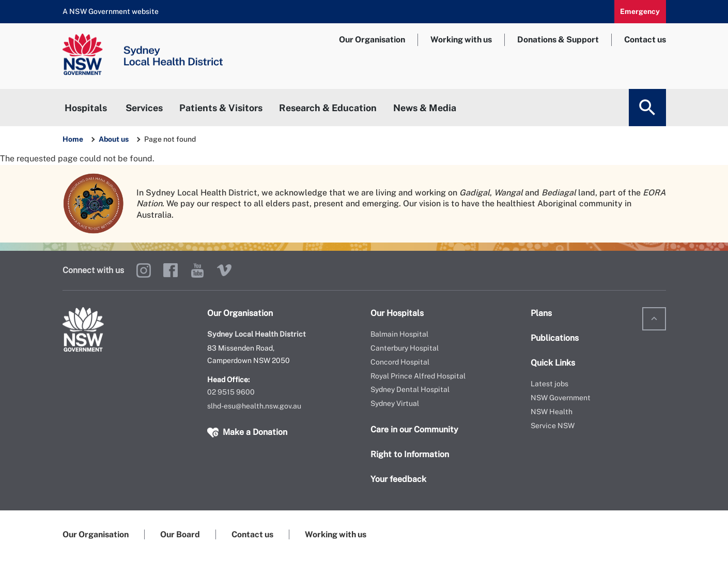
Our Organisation (372, 40)
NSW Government (561, 398)
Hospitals (86, 108)
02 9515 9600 (231, 392)
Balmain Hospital (399, 334)
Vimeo (224, 270)
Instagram (144, 270)
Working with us (461, 40)
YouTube (197, 270)
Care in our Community (414, 429)
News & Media (425, 108)
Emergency (640, 11)
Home (73, 139)
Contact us (645, 40)
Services (144, 108)
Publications (555, 338)
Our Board (180, 534)
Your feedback (398, 479)
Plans (541, 313)
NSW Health (552, 412)
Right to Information (410, 454)
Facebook (171, 270)
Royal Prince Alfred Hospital (418, 376)
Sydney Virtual (395, 403)
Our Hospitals (397, 313)
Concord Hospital (400, 362)
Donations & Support (558, 40)
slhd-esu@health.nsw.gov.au (254, 406)
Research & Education (328, 108)
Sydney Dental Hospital (410, 389)
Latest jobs (549, 384)
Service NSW (553, 426)
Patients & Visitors (221, 108)
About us (114, 139)
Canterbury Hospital (405, 348)
